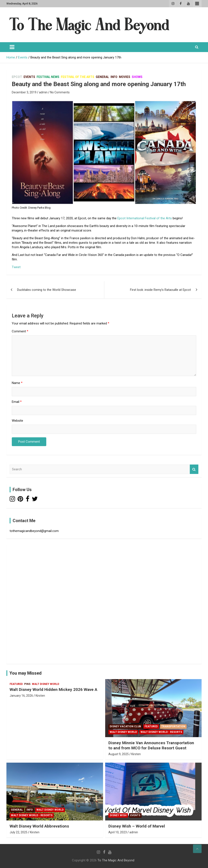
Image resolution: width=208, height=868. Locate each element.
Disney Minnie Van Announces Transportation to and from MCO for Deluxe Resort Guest (151, 745)
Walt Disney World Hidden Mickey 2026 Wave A (53, 689)
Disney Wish (118, 815)
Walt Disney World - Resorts (161, 732)
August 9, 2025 (119, 754)
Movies (125, 77)
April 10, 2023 (118, 832)
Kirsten (40, 696)
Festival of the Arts (78, 77)
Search (194, 469)
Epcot (17, 77)
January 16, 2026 (21, 696)
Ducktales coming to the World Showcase (47, 290)
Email (17, 402)
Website (17, 421)
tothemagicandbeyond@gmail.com (34, 531)
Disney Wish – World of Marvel (137, 826)
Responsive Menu (197, 4)
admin (43, 92)
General (102, 77)
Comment (20, 331)
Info (114, 77)
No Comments (60, 92)
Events (29, 77)
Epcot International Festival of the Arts (145, 218)
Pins (27, 684)
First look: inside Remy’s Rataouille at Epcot (160, 290)
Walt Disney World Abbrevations (39, 826)
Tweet (16, 267)
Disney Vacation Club (125, 726)
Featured (16, 684)
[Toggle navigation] (12, 47)
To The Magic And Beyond (116, 860)
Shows (137, 77)
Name (17, 383)
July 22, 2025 (19, 832)
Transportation (173, 726)
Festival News (48, 77)
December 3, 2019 (24, 92)
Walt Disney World (46, 684)
